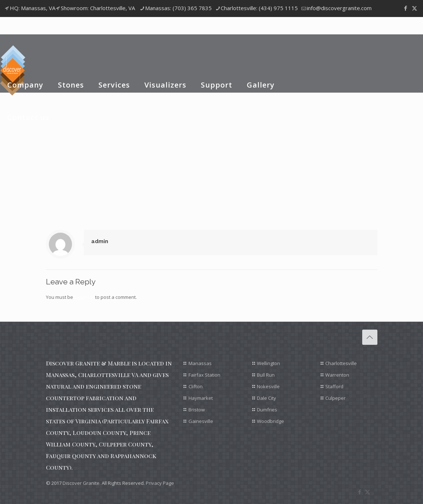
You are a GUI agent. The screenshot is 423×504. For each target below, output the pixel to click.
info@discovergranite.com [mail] (339, 8)
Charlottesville (341, 363)
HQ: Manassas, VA (33, 8)
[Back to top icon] (370, 337)
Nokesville (268, 386)
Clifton (196, 386)
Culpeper (335, 398)
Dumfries (267, 410)
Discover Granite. (82, 483)
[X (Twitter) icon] (414, 8)
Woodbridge (270, 421)
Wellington (268, 363)
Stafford (334, 386)
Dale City (267, 398)
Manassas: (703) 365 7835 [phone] (178, 8)
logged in (84, 297)
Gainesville (201, 421)
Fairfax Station (204, 375)
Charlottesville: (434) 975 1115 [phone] (259, 8)
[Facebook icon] (405, 8)
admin (100, 241)
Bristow (197, 410)
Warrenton (337, 375)
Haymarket (201, 398)
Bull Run (266, 375)
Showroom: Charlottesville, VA (98, 8)
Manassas (200, 363)
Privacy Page (160, 483)
